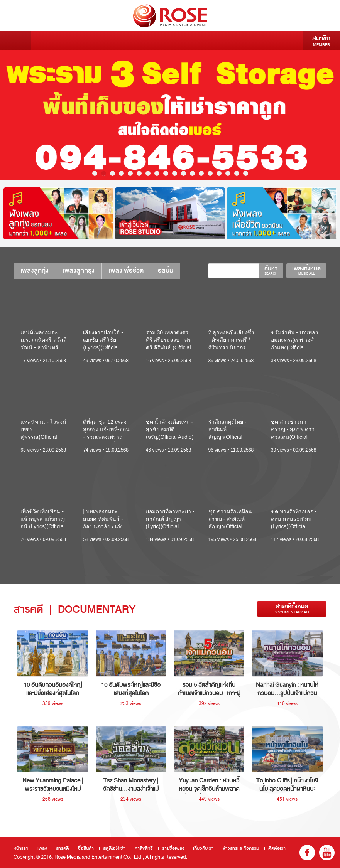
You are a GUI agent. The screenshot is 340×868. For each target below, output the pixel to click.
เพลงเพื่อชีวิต (126, 271)
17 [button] (237, 173)
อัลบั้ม (166, 271)
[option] (170, 115)
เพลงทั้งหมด (306, 270)
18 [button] (246, 173)
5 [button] (130, 173)
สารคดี (62, 848)
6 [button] (139, 173)
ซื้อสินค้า (86, 848)
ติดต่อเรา (277, 848)
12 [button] (192, 173)
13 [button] (201, 173)
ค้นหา (271, 270)
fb (307, 853)
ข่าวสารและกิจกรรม (241, 848)
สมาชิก (321, 40)
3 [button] (112, 173)
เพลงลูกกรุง (79, 271)
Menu (15, 40)
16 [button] (228, 173)
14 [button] (210, 173)
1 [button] (95, 173)
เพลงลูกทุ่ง (35, 271)
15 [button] (219, 173)
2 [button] (104, 173)
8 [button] (157, 173)
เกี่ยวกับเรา (203, 848)
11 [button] (184, 173)
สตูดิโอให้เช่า (114, 848)
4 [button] (121, 173)
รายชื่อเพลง (173, 848)
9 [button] (166, 173)
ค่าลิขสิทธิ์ (144, 848)
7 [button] (148, 173)
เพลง (42, 848)
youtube (327, 853)
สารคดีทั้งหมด (292, 609)
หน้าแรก (21, 848)
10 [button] (175, 173)
